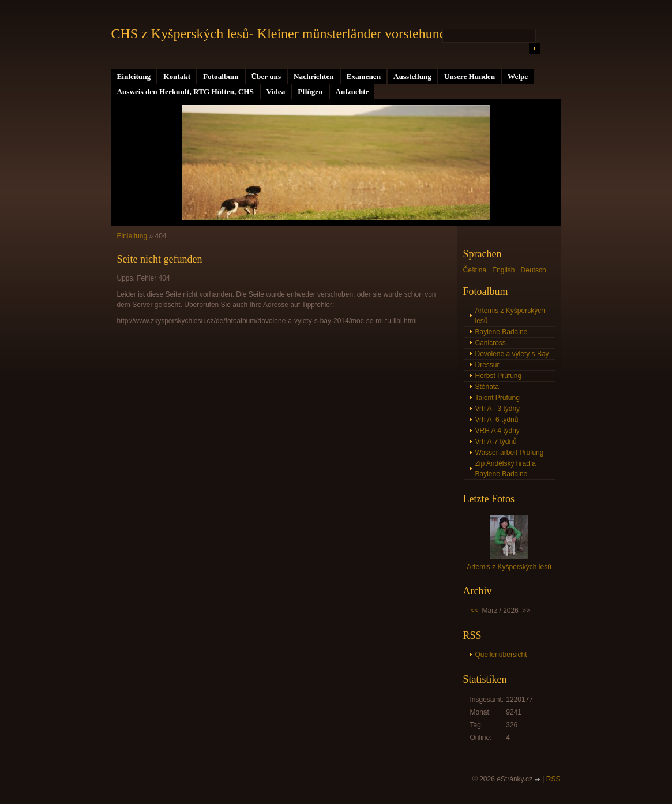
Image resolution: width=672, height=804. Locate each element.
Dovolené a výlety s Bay (512, 354)
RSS (553, 779)
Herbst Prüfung (499, 376)
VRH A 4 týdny (498, 431)
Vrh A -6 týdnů (497, 420)
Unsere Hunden (470, 76)
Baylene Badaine (502, 332)
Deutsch (534, 270)
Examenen (364, 76)
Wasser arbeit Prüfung (510, 453)
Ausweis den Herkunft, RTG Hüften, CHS (185, 91)
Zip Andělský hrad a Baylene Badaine (506, 469)
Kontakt (177, 76)
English (503, 270)
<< (475, 611)
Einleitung (134, 76)
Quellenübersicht (501, 655)
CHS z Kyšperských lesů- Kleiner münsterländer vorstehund (279, 33)
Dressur (487, 365)
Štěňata (487, 387)
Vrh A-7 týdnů (496, 442)
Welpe (518, 76)
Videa (276, 91)
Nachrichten (314, 76)
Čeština (475, 270)
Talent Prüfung (498, 398)
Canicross (491, 343)
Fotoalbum (221, 76)
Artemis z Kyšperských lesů (510, 316)
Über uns (266, 76)
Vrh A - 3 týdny (498, 409)
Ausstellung (412, 76)
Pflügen (310, 91)
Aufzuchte (352, 91)
